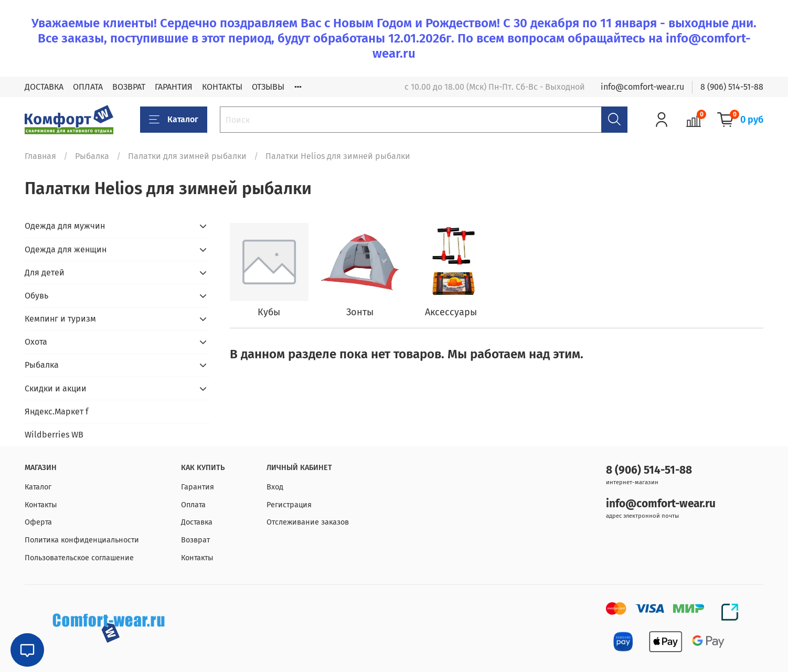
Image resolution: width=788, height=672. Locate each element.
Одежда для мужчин (65, 226)
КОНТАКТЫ (222, 87)
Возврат (195, 540)
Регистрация (289, 505)
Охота (36, 342)
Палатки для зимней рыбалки (187, 156)
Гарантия (198, 487)
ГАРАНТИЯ (174, 87)
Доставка (197, 522)
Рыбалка (92, 156)
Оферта (38, 522)
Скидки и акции (56, 388)
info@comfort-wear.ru (642, 87)
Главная (40, 156)
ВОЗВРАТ (129, 87)
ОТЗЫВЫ (268, 87)
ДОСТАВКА (44, 87)
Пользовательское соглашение (79, 558)
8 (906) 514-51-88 (732, 87)
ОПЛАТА (88, 87)
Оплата (193, 505)
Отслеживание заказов (308, 522)
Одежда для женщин (66, 249)
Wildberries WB (54, 435)
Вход (275, 487)
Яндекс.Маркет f (56, 412)
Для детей (45, 273)
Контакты (41, 505)
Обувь (36, 296)
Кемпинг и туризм (60, 319)
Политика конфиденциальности (82, 540)
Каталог (174, 120)
